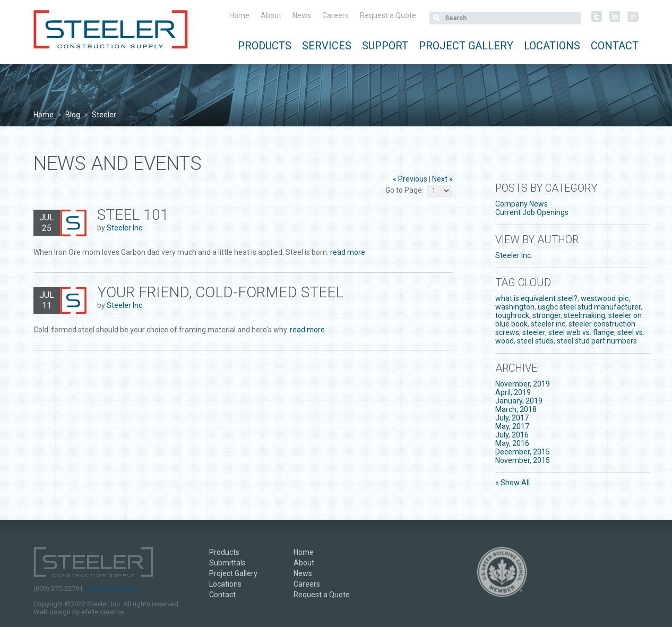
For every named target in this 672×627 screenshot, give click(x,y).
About (271, 15)
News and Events (118, 164)
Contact (615, 46)
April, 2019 (513, 392)
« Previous (410, 179)
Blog (73, 115)
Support (385, 46)
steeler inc (548, 324)
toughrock (512, 315)
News (302, 15)
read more (348, 252)
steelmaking (584, 315)
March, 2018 (516, 409)
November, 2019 (523, 384)
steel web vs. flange (581, 332)
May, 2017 (512, 426)
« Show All (512, 483)
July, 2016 (512, 435)
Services (327, 46)
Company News (522, 204)
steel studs (535, 341)
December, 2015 (523, 452)
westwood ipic (605, 298)
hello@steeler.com (112, 589)
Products (265, 46)
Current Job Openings (532, 212)
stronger (546, 315)
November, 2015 (523, 460)
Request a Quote (388, 15)
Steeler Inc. (125, 228)
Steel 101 (133, 215)
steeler (534, 332)
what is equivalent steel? (536, 298)
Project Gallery (466, 46)
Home (239, 15)
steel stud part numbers (597, 341)
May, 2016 (512, 443)
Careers (335, 15)
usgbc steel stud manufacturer (589, 307)
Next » (442, 179)
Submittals (227, 563)
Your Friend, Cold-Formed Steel (220, 292)
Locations (552, 46)
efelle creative (102, 612)
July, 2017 (512, 418)
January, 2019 (519, 401)
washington (515, 307)
